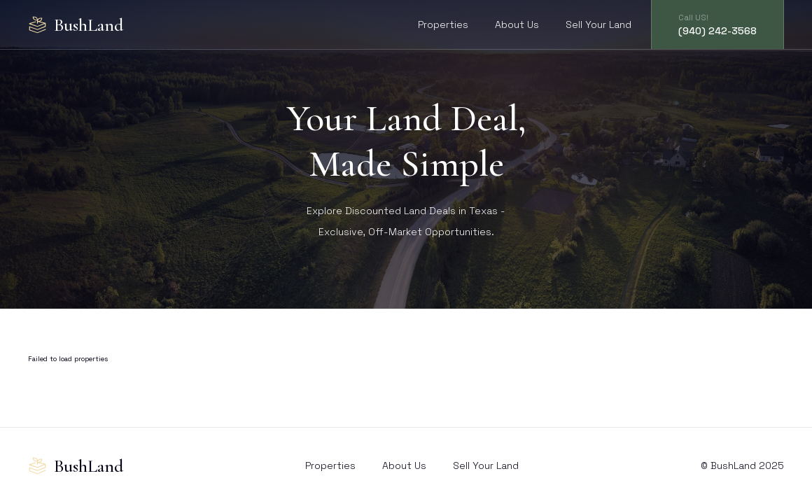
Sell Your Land (598, 24)
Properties (443, 24)
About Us (517, 24)
